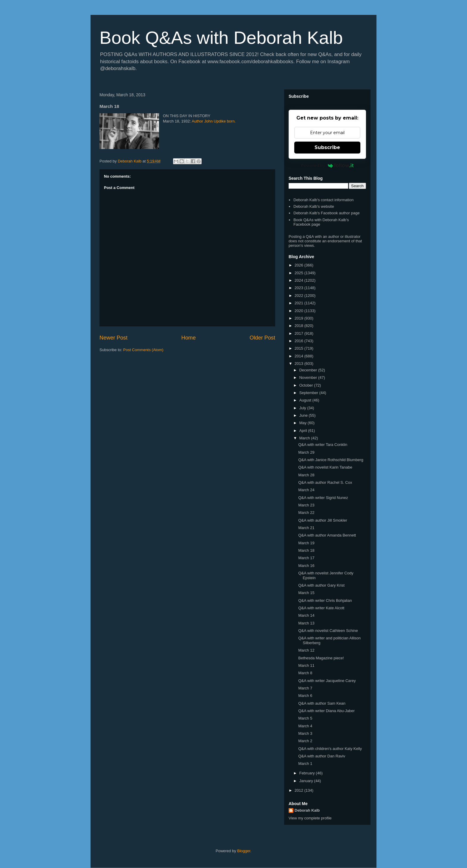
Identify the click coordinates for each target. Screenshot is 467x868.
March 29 (306, 452)
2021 (299, 303)
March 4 (305, 726)
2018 (299, 326)
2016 (299, 341)
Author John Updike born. (214, 121)
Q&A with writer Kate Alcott (321, 608)
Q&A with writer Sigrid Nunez (323, 498)
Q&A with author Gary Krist (321, 585)
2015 (299, 348)
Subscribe (327, 147)
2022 (299, 296)
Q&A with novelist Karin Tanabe (325, 467)
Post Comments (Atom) (143, 350)
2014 (299, 356)
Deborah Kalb (307, 810)
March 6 (305, 696)
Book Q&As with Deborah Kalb (221, 38)
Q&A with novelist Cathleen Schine (328, 631)
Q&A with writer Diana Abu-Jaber (326, 711)
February (308, 773)
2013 (299, 364)
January (307, 781)
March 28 (306, 475)
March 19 (306, 543)
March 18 (306, 550)
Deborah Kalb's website (314, 206)
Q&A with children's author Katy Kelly (330, 749)
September (309, 393)
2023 (299, 288)
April (304, 431)
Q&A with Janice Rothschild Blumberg (331, 460)
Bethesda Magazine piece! (321, 658)
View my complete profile (310, 818)
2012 (299, 790)
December (309, 370)
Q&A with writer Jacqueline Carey (327, 681)
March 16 (306, 566)
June (304, 415)
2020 (299, 311)
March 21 (306, 528)
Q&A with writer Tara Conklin (323, 445)
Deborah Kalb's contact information (323, 200)
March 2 (305, 741)
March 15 (306, 593)
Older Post (262, 338)
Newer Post (113, 338)
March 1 (305, 764)
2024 (299, 280)
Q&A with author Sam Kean (322, 703)
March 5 (305, 718)
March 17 (306, 558)
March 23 (306, 505)
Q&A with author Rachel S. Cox (325, 482)
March (305, 438)
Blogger (244, 851)
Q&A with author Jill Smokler (323, 520)
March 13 (306, 623)
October (307, 385)
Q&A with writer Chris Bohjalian (325, 600)
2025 (299, 273)
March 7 (305, 688)
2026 (299, 265)
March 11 (306, 665)
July (303, 408)
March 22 (306, 513)
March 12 (306, 650)
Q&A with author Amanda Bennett (327, 535)
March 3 (305, 733)
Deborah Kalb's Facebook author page (326, 213)
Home (189, 338)
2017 (299, 333)
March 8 (305, 673)
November (309, 378)
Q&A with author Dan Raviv (322, 756)
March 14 (306, 615)
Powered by (327, 165)
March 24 (306, 490)
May (303, 423)
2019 (299, 318)
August (306, 400)
